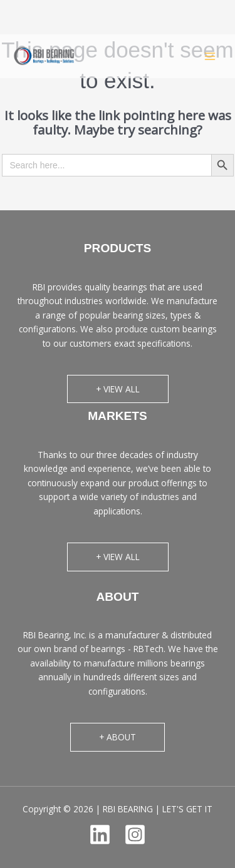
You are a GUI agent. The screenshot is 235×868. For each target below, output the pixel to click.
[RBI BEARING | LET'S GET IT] (44, 56)
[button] (118, 389)
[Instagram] (135, 835)
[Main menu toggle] (210, 56)
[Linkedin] (100, 835)
